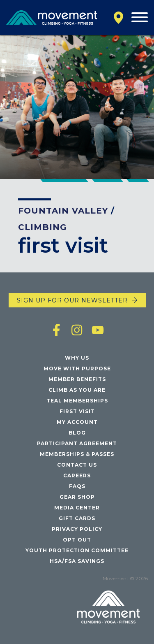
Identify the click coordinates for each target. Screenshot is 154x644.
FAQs (77, 486)
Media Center (77, 508)
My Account (77, 422)
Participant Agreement (77, 443)
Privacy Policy (77, 529)
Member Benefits (77, 379)
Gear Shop (77, 497)
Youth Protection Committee (77, 550)
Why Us (77, 358)
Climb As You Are (77, 390)
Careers (77, 475)
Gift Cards (77, 518)
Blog (77, 433)
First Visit (77, 411)
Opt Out (77, 540)
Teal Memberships (77, 401)
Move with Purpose (77, 368)
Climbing (43, 227)
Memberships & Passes (77, 454)
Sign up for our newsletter (72, 300)
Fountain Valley (63, 211)
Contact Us (77, 465)
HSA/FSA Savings (77, 561)
